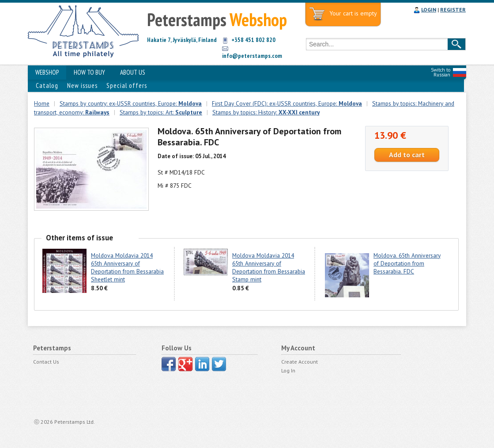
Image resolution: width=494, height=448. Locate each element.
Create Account (300, 362)
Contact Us (46, 362)
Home (42, 103)
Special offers (127, 85)
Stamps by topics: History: (266, 112)
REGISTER (453, 9)
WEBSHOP (47, 72)
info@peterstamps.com (252, 56)
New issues (82, 85)
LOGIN (429, 9)
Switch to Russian (441, 72)
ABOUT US (133, 72)
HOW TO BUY (89, 72)
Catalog (47, 85)
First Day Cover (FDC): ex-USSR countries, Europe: (287, 103)
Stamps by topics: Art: (161, 112)
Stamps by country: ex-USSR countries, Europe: (131, 103)
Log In (288, 370)
